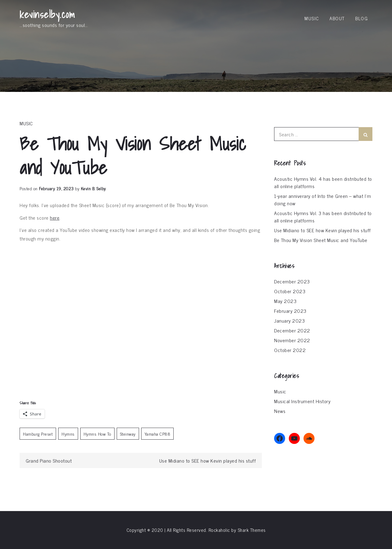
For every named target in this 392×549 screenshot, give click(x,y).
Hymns (68, 434)
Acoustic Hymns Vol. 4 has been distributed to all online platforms (323, 182)
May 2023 (285, 301)
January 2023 (289, 320)
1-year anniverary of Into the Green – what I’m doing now (322, 199)
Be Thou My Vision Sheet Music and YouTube (321, 240)
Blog (362, 18)
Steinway (128, 434)
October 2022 (290, 350)
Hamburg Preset (38, 434)
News (280, 411)
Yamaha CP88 (158, 434)
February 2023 (290, 311)
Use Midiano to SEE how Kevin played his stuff (208, 460)
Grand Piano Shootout (49, 460)
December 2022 (292, 330)
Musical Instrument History (302, 401)
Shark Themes (252, 530)
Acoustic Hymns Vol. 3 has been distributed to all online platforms (323, 217)
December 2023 (292, 281)
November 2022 (292, 340)
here (55, 218)
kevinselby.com (47, 14)
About (337, 18)
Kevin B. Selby (93, 188)
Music (312, 18)
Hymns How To (97, 434)
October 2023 (290, 291)
